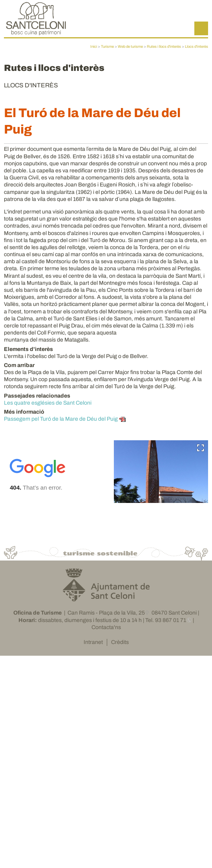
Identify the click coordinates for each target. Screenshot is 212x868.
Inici (94, 47)
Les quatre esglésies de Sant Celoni (48, 403)
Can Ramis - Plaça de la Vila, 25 (106, 613)
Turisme (107, 47)
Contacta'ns (106, 627)
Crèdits (120, 642)
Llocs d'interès (196, 47)
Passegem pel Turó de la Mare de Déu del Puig (61, 419)
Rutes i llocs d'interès (164, 47)
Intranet (93, 642)
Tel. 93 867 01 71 (166, 620)
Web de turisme (130, 47)
